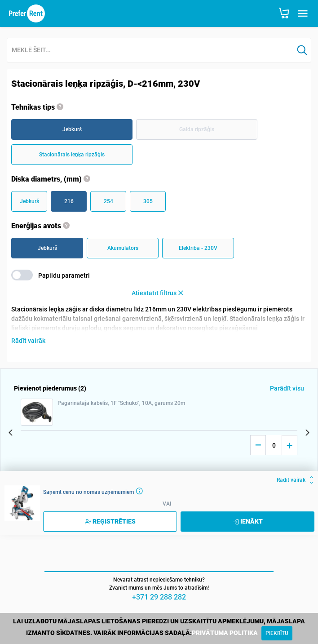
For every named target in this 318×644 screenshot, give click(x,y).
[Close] (277, 633)
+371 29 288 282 (159, 597)
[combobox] (150, 51)
